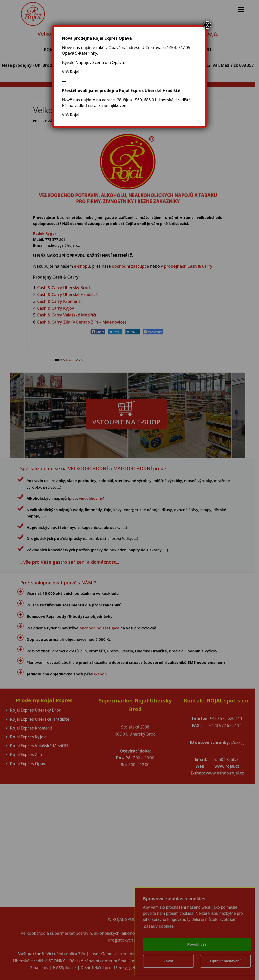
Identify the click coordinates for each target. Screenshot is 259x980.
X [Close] (207, 25)
